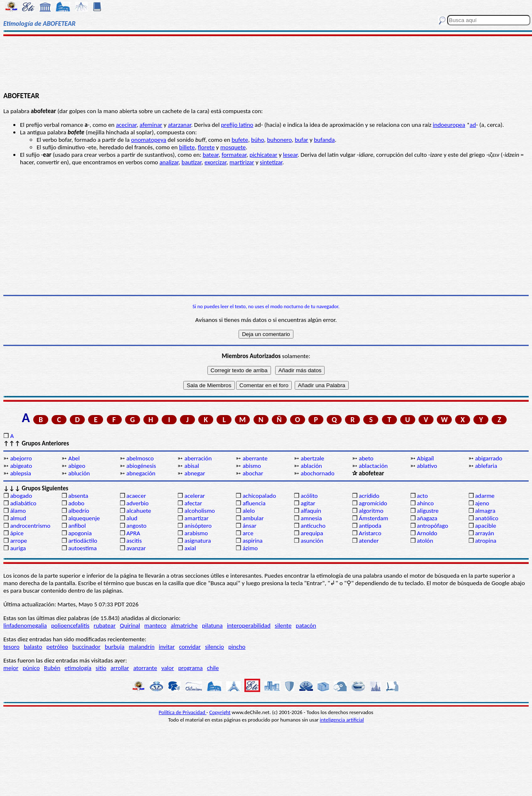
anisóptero (198, 526)
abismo (252, 466)
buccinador (86, 647)
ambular (253, 518)
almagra (485, 511)
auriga (18, 548)
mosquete (233, 147)
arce (248, 533)
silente (283, 625)
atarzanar (180, 125)
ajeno (482, 503)
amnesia (311, 518)
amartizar (197, 518)
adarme (485, 496)
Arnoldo (427, 533)
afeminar (151, 125)
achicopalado (259, 496)
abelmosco (140, 458)
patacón (306, 625)
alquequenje (84, 518)
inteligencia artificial (342, 720)
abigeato (21, 466)
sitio (101, 668)
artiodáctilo (83, 541)
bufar (301, 140)
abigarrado (489, 458)
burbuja (115, 647)
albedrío (79, 511)
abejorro (21, 458)
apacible (486, 526)
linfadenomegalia (25, 625)
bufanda (324, 140)
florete (206, 147)
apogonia (80, 533)
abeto (366, 458)
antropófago (432, 526)
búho (257, 140)
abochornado (317, 473)
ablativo (427, 466)
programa (191, 668)
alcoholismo (200, 511)
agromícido (373, 503)
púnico (31, 668)
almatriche (184, 625)
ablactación (373, 466)
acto (422, 496)
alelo (249, 511)
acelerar (195, 496)
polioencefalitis (70, 625)
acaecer (136, 496)
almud (18, 518)
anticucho (313, 526)
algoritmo (371, 511)
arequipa (312, 533)
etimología (78, 668)
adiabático (23, 503)
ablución (79, 473)
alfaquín (311, 511)
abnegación (141, 473)
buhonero (279, 140)
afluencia (254, 503)
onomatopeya (149, 140)
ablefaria (486, 466)
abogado (21, 496)
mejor (11, 668)
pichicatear (263, 155)
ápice (17, 533)
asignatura (198, 541)
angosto (136, 526)
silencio (214, 647)
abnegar (195, 473)
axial (190, 548)
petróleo (57, 647)
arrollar (120, 668)
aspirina (253, 541)
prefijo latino (237, 125)
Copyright (220, 712)
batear (211, 155)
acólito (309, 496)
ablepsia (20, 473)
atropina (486, 541)
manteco (155, 625)
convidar (190, 647)
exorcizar (216, 162)
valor (167, 668)
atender (369, 541)
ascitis (134, 541)
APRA (133, 533)
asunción (312, 541)
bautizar (192, 162)
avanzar (136, 548)
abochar (253, 473)
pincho (237, 647)
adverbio (138, 503)
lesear (290, 155)
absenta (78, 496)
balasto (33, 647)
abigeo (77, 466)
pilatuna (212, 625)
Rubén (52, 668)
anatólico (487, 518)
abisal (192, 466)
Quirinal (130, 625)
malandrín (142, 647)
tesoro (11, 647)
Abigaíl (425, 458)
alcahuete (139, 511)
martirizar (242, 162)
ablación (311, 466)
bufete (240, 140)
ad (473, 125)
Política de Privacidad (183, 712)
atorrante (145, 668)
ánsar (250, 526)
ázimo (250, 548)
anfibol (77, 526)
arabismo (196, 533)
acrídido (369, 496)
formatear (234, 155)
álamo (18, 511)
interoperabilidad (249, 625)
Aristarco (370, 533)
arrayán (485, 533)
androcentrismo (30, 526)
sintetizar (271, 162)
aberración (198, 458)
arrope (18, 541)
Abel (74, 458)
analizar (169, 162)
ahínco (425, 503)
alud (132, 518)
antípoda (370, 526)
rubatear (105, 625)
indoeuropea (449, 125)
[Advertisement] (266, 63)
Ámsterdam (373, 518)
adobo (76, 503)
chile (213, 668)
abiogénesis (141, 466)
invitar (167, 647)
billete (187, 147)
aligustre (428, 511)
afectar (193, 503)
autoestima (83, 548)
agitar (308, 503)
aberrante (255, 458)
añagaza (427, 518)
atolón (425, 541)
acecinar (126, 125)
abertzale (312, 458)
